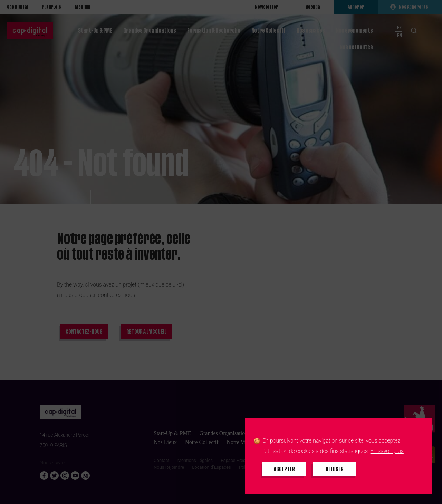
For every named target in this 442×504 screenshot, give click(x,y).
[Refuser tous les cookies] (335, 469)
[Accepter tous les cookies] (284, 469)
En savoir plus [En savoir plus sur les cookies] (387, 451)
